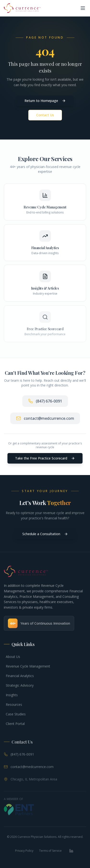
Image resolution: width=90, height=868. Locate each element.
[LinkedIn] (71, 851)
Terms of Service (50, 851)
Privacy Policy (24, 851)
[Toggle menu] (83, 8)
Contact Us (45, 115)
